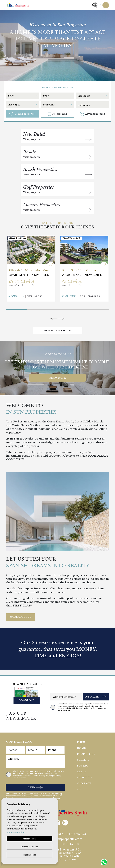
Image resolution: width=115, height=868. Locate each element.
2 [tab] (37, 309)
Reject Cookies (30, 855)
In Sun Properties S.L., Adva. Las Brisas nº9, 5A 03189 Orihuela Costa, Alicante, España (65, 854)
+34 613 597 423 (76, 834)
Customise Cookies (29, 847)
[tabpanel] (31, 269)
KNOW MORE (58, 378)
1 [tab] (7, 308)
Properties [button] (86, 754)
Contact (84, 783)
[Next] (61, 318)
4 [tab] (78, 309)
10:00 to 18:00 (71, 844)
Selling (83, 760)
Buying (83, 766)
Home (81, 748)
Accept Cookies (30, 839)
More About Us (21, 617)
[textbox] (22, 96)
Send (35, 787)
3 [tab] (58, 309)
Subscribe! (96, 697)
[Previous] (54, 318)
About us (85, 777)
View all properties (58, 330)
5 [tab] (99, 309)
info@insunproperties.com (64, 839)
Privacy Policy (89, 706)
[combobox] (23, 95)
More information (16, 832)
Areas (82, 772)
